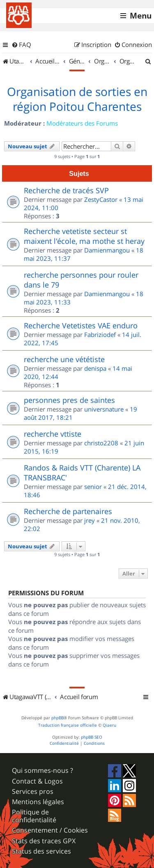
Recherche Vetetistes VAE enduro (81, 325)
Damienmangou (107, 250)
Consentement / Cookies (50, 830)
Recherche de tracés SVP (66, 190)
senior (93, 487)
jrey (90, 520)
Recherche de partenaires (68, 511)
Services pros (33, 792)
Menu (141, 16)
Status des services (41, 851)
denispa (95, 368)
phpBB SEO (92, 737)
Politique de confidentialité (34, 816)
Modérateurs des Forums (82, 123)
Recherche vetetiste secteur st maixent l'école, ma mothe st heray (84, 236)
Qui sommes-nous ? (43, 771)
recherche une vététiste (64, 359)
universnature (104, 409)
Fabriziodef (100, 335)
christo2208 (101, 443)
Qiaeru (109, 725)
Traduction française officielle (68, 725)
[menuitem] (21, 45)
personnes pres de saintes (69, 400)
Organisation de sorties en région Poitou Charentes (77, 99)
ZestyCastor (101, 199)
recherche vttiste (53, 434)
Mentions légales (38, 802)
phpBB (57, 718)
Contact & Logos (37, 781)
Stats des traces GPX (44, 841)
